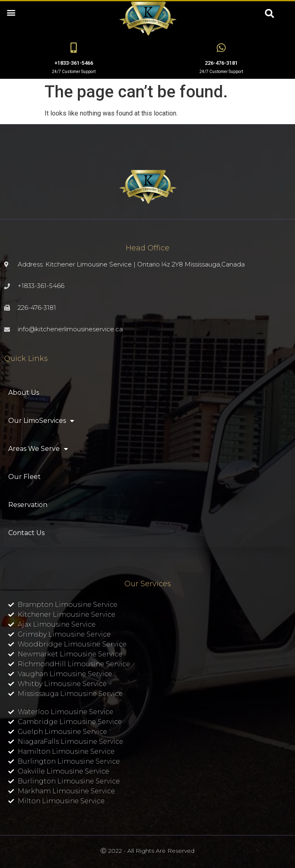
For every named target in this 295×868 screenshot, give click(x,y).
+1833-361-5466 (74, 63)
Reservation (28, 505)
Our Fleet (25, 477)
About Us (24, 393)
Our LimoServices (41, 421)
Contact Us (26, 533)
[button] (11, 12)
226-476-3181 (221, 63)
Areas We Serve (38, 449)
